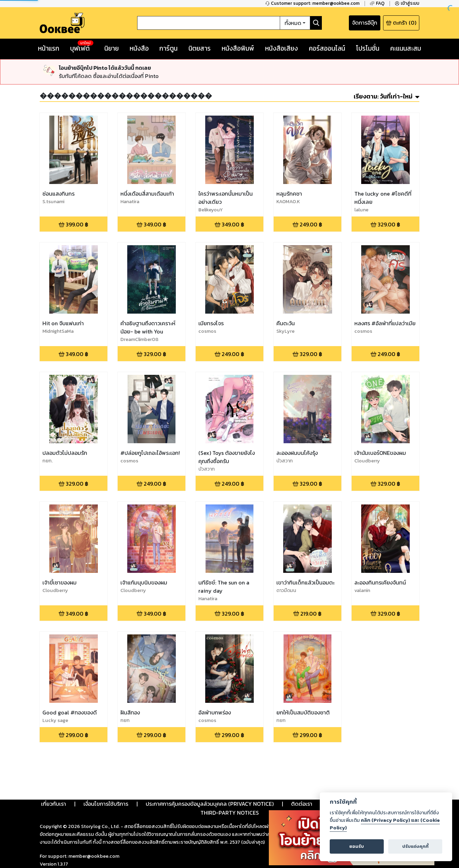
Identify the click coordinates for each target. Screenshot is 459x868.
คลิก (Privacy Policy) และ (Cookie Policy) (385, 824)
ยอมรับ (357, 846)
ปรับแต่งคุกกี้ (415, 846)
